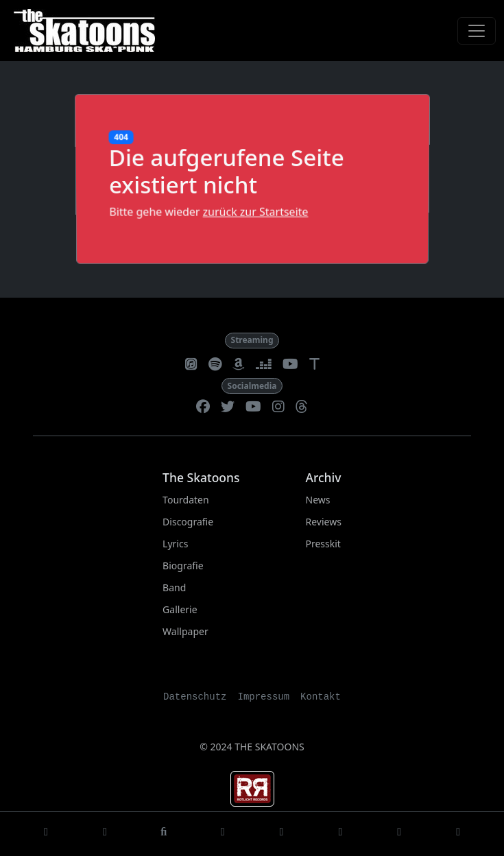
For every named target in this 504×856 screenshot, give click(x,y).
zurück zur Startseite (255, 212)
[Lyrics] (223, 834)
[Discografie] (164, 834)
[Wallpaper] (458, 834)
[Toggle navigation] (477, 31)
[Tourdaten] (105, 834)
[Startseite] (46, 834)
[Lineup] (340, 834)
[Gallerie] (399, 834)
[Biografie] (282, 834)
